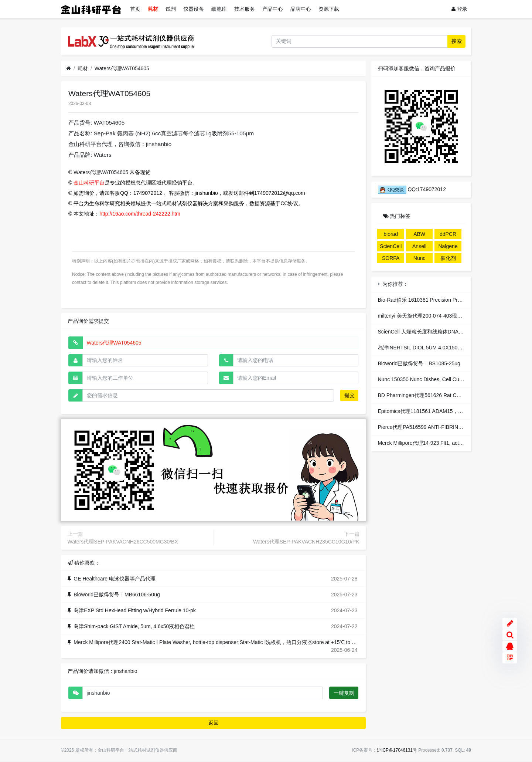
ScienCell (391, 246)
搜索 (457, 41)
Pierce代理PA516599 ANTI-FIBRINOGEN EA (430, 427)
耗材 (153, 9)
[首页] (69, 69)
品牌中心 (301, 9)
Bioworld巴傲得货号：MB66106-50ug (117, 595)
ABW (419, 234)
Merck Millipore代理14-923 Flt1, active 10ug (428, 443)
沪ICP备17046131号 (397, 750)
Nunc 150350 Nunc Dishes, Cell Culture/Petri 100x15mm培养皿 (451, 379)
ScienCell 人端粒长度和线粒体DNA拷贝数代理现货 (436, 332)
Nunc (420, 258)
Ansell (419, 246)
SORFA (391, 258)
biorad (391, 234)
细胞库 (219, 9)
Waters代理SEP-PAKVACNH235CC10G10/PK (306, 542)
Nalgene (448, 246)
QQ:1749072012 (412, 189)
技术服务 (245, 9)
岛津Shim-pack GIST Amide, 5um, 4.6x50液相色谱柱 (134, 626)
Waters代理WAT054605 (122, 68)
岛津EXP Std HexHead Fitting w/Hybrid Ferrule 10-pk (134, 610)
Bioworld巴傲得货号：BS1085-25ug (419, 363)
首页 (135, 9)
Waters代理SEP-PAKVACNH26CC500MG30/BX (123, 542)
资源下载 (329, 9)
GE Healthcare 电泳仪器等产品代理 (115, 579)
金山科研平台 (89, 183)
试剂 (171, 9)
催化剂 (448, 258)
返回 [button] (214, 723)
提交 (349, 395)
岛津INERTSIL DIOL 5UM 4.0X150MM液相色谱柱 (435, 348)
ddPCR (448, 234)
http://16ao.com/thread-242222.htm (140, 214)
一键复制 (344, 693)
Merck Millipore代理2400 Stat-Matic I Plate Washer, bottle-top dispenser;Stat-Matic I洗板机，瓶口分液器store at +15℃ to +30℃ (219, 642)
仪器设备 (194, 9)
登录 (459, 9)
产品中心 (273, 9)
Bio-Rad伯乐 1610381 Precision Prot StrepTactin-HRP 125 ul (448, 300)
